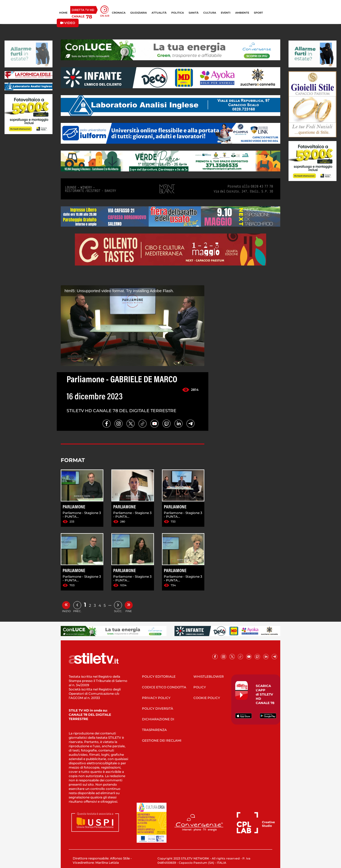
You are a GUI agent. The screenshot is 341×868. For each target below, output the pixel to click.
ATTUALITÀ (159, 13)
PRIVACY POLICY (156, 698)
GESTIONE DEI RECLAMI (162, 740)
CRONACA (119, 13)
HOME (63, 13)
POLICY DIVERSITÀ (158, 708)
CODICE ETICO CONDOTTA (164, 687)
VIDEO (68, 23)
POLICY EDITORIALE (159, 676)
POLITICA (178, 13)
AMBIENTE (242, 13)
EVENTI (226, 13)
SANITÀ (194, 13)
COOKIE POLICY (207, 698)
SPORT (258, 13)
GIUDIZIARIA (139, 13)
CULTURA (210, 13)
